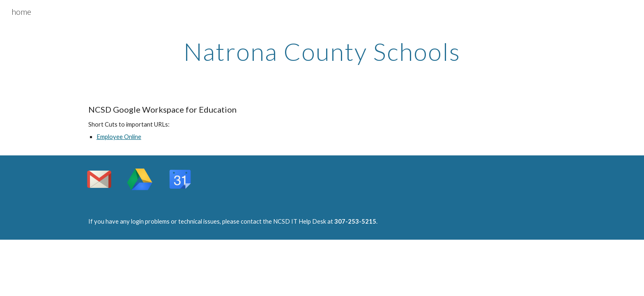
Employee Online (119, 137)
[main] (322, 51)
